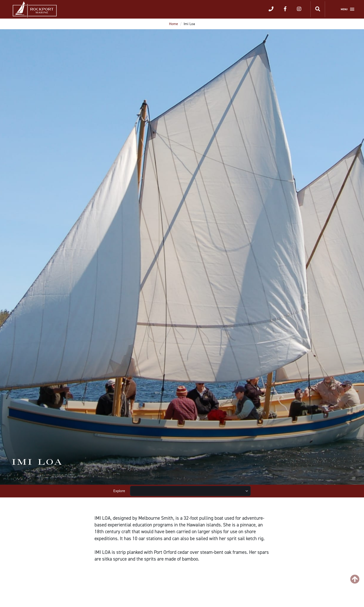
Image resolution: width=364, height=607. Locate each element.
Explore (119, 491)
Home (174, 24)
